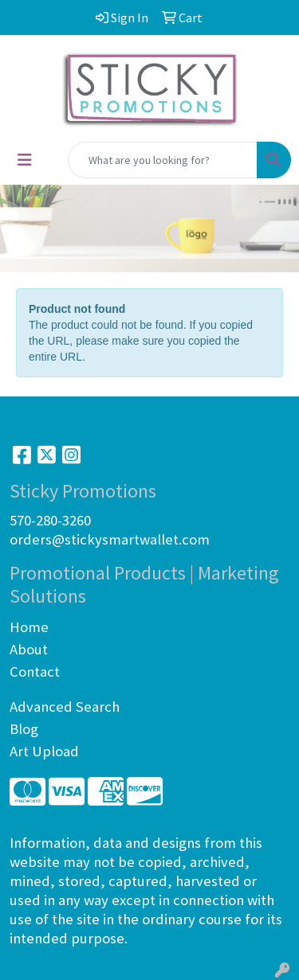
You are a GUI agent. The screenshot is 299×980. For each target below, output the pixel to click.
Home (29, 627)
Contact (35, 672)
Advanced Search (65, 707)
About (29, 649)
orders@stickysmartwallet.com (110, 539)
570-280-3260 (50, 520)
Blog (24, 729)
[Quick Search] (163, 160)
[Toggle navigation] (25, 160)
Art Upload (44, 751)
